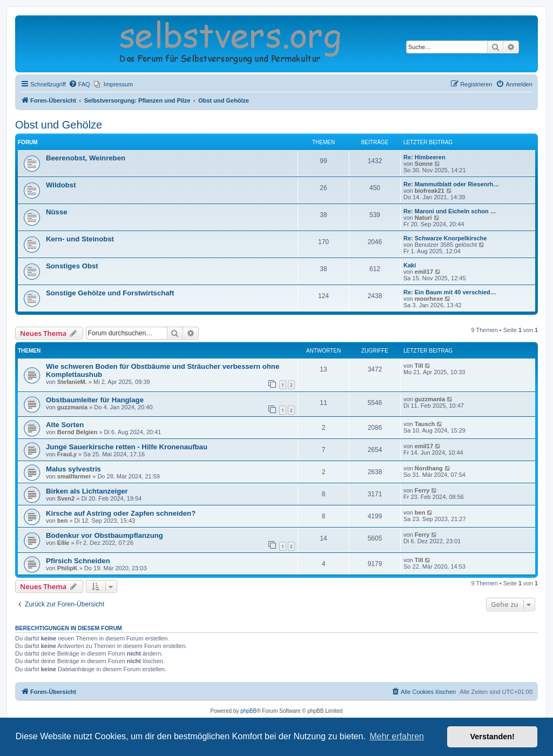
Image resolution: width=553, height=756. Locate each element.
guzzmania (72, 407)
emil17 (424, 272)
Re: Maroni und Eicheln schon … (450, 211)
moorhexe (429, 299)
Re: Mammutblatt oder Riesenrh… (451, 184)
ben (63, 521)
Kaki (410, 265)
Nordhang (429, 468)
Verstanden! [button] (493, 737)
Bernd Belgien (77, 432)
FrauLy (67, 454)
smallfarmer (74, 476)
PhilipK (68, 568)
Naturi (423, 218)
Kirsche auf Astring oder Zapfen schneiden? (121, 513)
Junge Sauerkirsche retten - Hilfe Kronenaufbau (127, 447)
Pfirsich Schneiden (78, 561)
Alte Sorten (65, 425)
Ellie (63, 543)
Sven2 (66, 498)
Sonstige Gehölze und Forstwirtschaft (110, 293)
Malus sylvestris (73, 469)
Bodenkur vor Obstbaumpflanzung (104, 535)
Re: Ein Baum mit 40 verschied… (450, 292)
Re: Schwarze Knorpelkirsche (445, 238)
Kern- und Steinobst (80, 239)
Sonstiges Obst (72, 266)
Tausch (425, 424)
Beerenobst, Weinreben (86, 158)
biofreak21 (430, 191)
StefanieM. (72, 382)
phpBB (248, 711)
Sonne (424, 164)
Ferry (422, 490)
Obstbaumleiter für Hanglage (95, 400)
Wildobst (61, 185)
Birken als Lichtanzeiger (87, 491)
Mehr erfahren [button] (397, 736)
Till (419, 366)
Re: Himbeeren (424, 157)
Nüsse (57, 212)
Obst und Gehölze (59, 125)
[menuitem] (79, 84)
